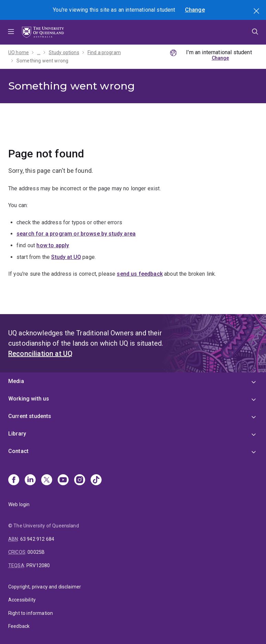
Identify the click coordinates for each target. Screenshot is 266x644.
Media (16, 381)
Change (195, 10)
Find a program (104, 52)
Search (257, 12)
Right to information (31, 613)
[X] (47, 480)
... (39, 52)
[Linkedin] (30, 480)
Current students (30, 416)
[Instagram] (80, 480)
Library (17, 434)
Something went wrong (42, 61)
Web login (19, 504)
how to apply (53, 245)
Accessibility (22, 600)
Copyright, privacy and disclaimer (45, 587)
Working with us (29, 399)
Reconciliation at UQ (40, 354)
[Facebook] (14, 480)
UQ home (19, 52)
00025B (36, 552)
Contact (18, 451)
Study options (64, 52)
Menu (11, 32)
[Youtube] (63, 480)
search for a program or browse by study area (76, 234)
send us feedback (140, 274)
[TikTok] (96, 480)
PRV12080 (38, 565)
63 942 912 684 (37, 539)
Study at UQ (66, 257)
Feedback (19, 626)
